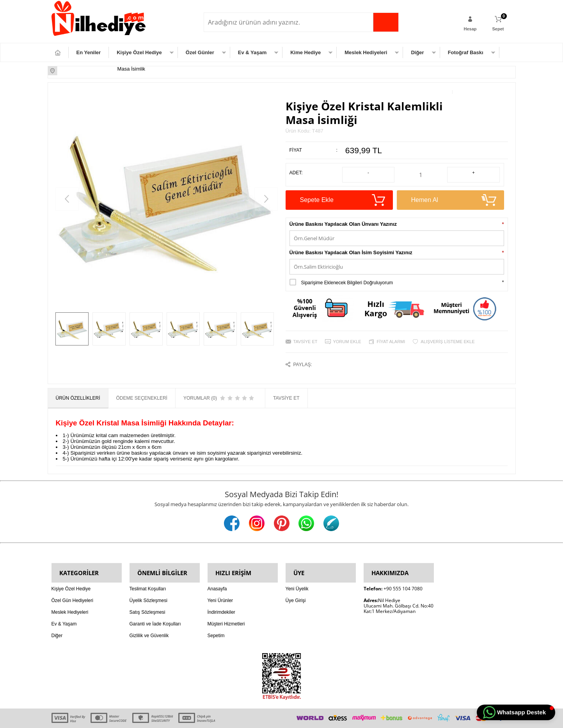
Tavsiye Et (305, 333)
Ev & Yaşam (252, 52)
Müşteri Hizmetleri (226, 604)
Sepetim (216, 616)
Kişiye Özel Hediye (139, 52)
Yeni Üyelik (297, 569)
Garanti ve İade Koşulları (155, 604)
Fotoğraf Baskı (466, 52)
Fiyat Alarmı (391, 333)
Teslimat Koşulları (148, 569)
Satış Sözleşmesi (147, 593)
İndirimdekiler (221, 593)
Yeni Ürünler (220, 581)
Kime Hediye (305, 52)
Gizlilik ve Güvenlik (149, 616)
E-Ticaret (259, 718)
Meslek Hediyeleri (366, 52)
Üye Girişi (296, 581)
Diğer (417, 52)
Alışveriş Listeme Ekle (448, 333)
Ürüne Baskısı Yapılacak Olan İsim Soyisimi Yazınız (351, 244)
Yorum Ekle (347, 333)
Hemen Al (450, 191)
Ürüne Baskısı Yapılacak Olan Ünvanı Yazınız (343, 215)
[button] (516, 712)
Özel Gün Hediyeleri (72, 581)
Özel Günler (200, 52)
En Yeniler (89, 52)
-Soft (242, 718)
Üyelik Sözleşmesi (148, 581)
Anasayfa (217, 569)
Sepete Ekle (339, 191)
